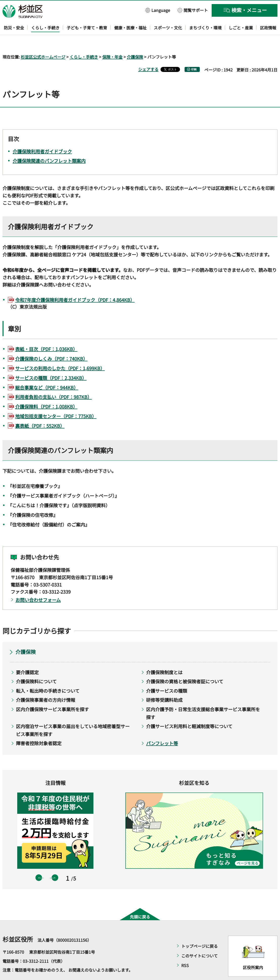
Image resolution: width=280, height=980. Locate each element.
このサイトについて (199, 941)
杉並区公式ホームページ (43, 42)
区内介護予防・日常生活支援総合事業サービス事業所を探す (203, 698)
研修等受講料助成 (164, 685)
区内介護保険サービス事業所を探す (52, 694)
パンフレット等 (162, 729)
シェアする (148, 54)
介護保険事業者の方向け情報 (46, 685)
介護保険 (135, 42)
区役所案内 (253, 953)
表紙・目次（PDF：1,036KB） (46, 334)
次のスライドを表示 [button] (55, 863)
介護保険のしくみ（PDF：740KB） (51, 344)
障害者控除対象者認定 (39, 729)
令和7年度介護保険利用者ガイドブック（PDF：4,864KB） (75, 285)
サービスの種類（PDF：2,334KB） (51, 363)
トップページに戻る (199, 932)
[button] (158, 10)
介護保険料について (36, 667)
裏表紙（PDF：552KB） (40, 411)
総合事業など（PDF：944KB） (47, 373)
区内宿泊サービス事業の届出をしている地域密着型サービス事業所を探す (73, 716)
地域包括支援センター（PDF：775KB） (56, 401)
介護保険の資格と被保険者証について (185, 667)
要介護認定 (27, 657)
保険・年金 (112, 42)
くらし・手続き (84, 42)
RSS (185, 951)
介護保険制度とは (164, 657)
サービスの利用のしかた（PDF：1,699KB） (60, 353)
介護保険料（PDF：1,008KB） (46, 392)
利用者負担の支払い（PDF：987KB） (54, 382)
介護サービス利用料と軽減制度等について (189, 712)
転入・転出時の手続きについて (48, 676)
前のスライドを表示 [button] (39, 863)
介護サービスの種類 (167, 676)
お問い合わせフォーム (38, 585)
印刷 (194, 55)
